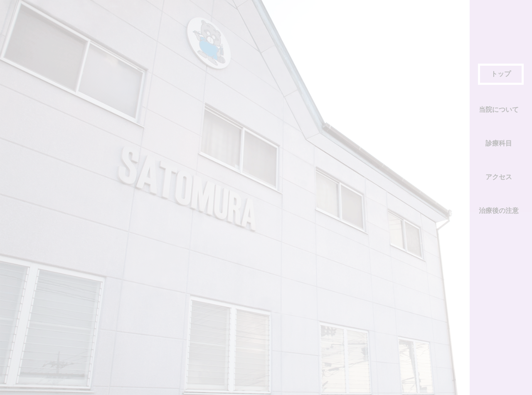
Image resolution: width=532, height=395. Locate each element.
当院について (499, 110)
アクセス (499, 177)
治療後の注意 (499, 211)
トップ (501, 74)
